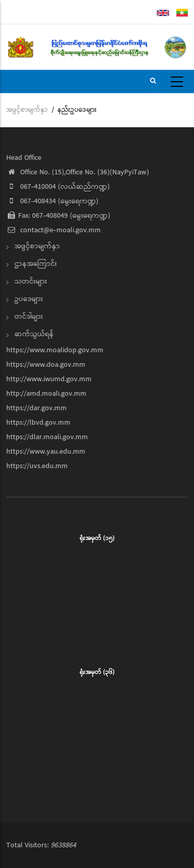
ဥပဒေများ (29, 299)
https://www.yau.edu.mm (46, 452)
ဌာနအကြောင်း (36, 264)
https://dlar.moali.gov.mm (47, 437)
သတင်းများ (31, 281)
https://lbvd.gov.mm (38, 423)
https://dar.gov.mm (36, 408)
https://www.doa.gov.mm (46, 365)
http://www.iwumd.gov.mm (49, 379)
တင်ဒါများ (29, 317)
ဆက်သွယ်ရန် (34, 334)
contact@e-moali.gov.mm (54, 230)
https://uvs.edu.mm (37, 466)
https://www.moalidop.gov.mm (55, 350)
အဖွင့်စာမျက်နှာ (27, 110)
